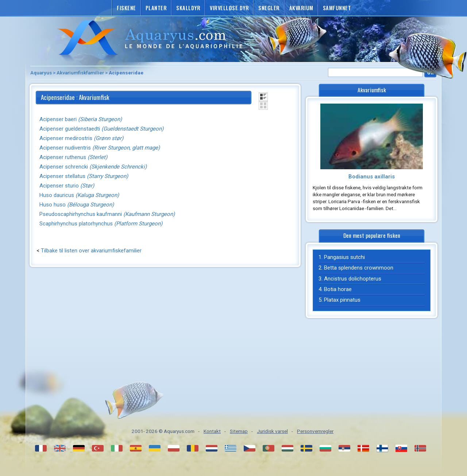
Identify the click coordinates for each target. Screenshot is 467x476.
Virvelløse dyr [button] (229, 8)
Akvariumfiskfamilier (80, 73)
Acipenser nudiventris (100, 148)
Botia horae (338, 289)
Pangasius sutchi (344, 257)
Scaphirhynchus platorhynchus (101, 224)
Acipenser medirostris (81, 138)
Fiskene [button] (126, 8)
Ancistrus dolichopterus (353, 279)
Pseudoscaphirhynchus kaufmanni (107, 214)
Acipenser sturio (67, 186)
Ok (430, 72)
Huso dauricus (79, 195)
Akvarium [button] (301, 8)
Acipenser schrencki (93, 167)
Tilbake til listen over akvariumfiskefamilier (91, 251)
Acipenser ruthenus (73, 157)
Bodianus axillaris (372, 177)
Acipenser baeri (81, 119)
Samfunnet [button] (337, 8)
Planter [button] (156, 8)
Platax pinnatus (342, 300)
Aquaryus (41, 73)
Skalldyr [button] (188, 8)
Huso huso (77, 205)
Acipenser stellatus (84, 176)
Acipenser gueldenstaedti (101, 129)
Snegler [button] (269, 8)
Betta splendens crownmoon (359, 268)
